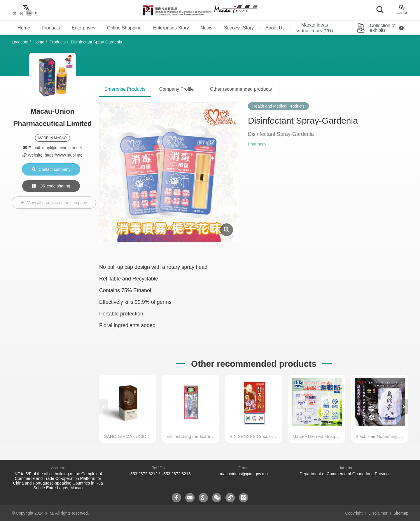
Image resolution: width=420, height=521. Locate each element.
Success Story (239, 28)
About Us (275, 28)
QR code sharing (51, 186)
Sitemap (401, 513)
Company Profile (176, 89)
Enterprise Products (125, 89)
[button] (404, 407)
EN (29, 13)
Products (51, 28)
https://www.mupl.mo (63, 155)
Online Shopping (124, 28)
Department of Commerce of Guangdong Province (345, 474)
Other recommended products (241, 89)
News (206, 28)
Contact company (51, 169)
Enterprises (84, 28)
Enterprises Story (171, 28)
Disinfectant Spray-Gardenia (97, 42)
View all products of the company (54, 203)
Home (24, 28)
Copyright (354, 513)
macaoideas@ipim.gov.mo (244, 474)
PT (37, 13)
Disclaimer (378, 513)
